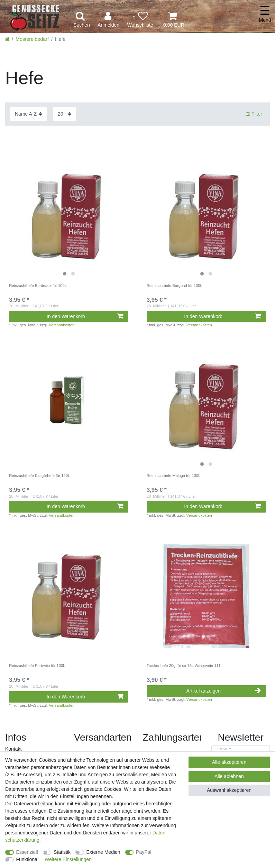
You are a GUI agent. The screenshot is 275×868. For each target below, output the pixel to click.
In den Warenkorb (85, 316)
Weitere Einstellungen (68, 859)
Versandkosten (62, 325)
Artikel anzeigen (223, 691)
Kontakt (13, 749)
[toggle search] (82, 20)
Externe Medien (103, 852)
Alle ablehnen (229, 776)
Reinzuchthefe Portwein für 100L (37, 666)
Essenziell (27, 852)
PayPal (144, 852)
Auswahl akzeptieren (229, 790)
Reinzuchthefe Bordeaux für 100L (38, 286)
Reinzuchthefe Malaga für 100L (173, 476)
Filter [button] (254, 114)
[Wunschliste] (140, 20)
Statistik (62, 852)
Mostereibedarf (32, 39)
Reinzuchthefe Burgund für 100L (175, 286)
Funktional (27, 859)
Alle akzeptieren (229, 762)
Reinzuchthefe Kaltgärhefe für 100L (39, 476)
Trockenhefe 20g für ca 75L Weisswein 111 (184, 666)
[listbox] (69, 216)
